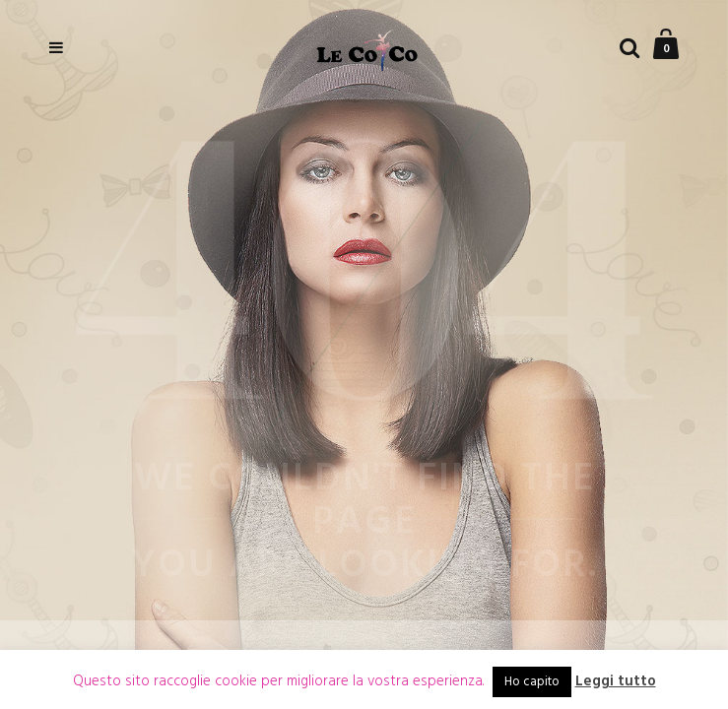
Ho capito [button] (532, 682)
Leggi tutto (616, 682)
